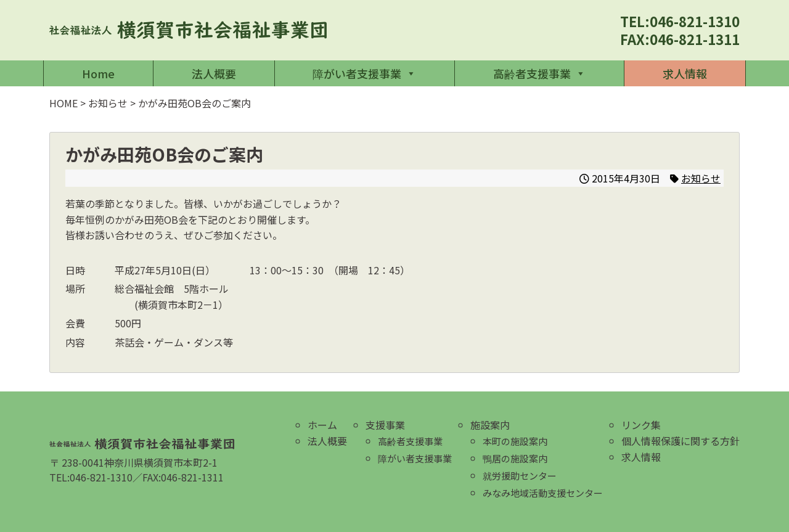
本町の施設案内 (515, 441)
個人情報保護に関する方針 (681, 441)
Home (98, 73)
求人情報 (685, 73)
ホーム (322, 425)
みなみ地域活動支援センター (543, 493)
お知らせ (701, 178)
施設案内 (490, 425)
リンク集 (641, 425)
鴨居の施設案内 (515, 458)
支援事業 (385, 425)
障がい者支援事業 (364, 73)
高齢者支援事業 (539, 73)
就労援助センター (520, 476)
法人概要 (214, 73)
